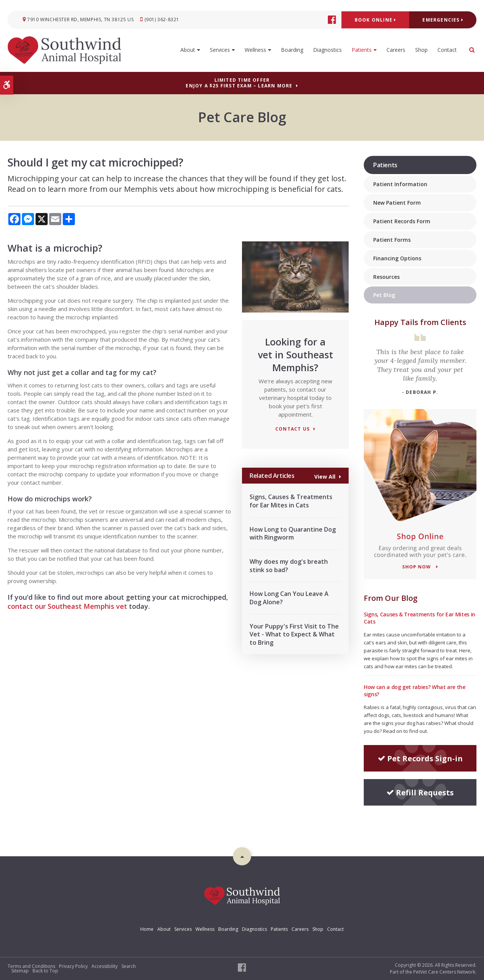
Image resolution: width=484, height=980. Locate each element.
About (188, 50)
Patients (362, 50)
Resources (386, 277)
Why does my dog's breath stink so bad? (289, 566)
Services (220, 50)
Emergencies (443, 20)
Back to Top (45, 971)
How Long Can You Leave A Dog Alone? (289, 598)
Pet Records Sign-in (420, 758)
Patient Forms (392, 240)
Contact (447, 50)
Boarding (292, 50)
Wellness (255, 50)
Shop (421, 50)
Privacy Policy (73, 966)
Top (242, 856)
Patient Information (400, 184)
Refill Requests (420, 793)
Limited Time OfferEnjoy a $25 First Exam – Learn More (239, 83)
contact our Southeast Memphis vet (67, 606)
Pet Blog (384, 295)
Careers (396, 50)
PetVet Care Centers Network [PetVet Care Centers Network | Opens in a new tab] (444, 972)
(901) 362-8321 (162, 19)
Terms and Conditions (31, 966)
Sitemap (20, 971)
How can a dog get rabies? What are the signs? (415, 691)
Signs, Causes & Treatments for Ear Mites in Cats (291, 501)
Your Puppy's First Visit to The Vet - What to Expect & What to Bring (294, 634)
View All (325, 476)
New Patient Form (397, 203)
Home (147, 929)
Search (129, 966)
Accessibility (105, 966)
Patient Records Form (402, 221)
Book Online (375, 20)
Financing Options (397, 258)
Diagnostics (327, 50)
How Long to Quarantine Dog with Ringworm (293, 534)
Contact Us (292, 429)
